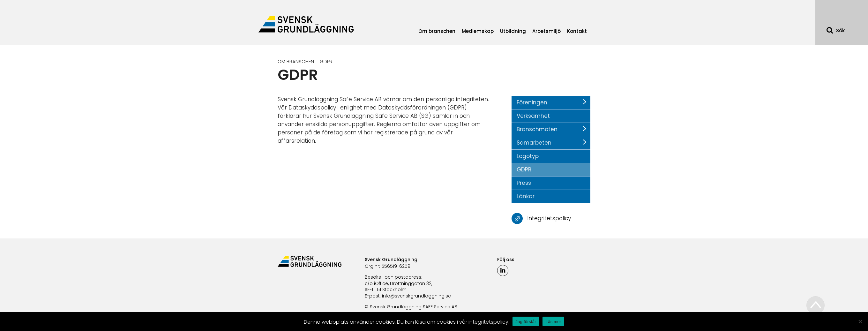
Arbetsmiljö (546, 31)
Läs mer (554, 322)
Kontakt (577, 31)
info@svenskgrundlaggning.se (416, 296)
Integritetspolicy (549, 218)
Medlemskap (478, 31)
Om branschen (437, 31)
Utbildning (513, 31)
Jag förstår (526, 322)
